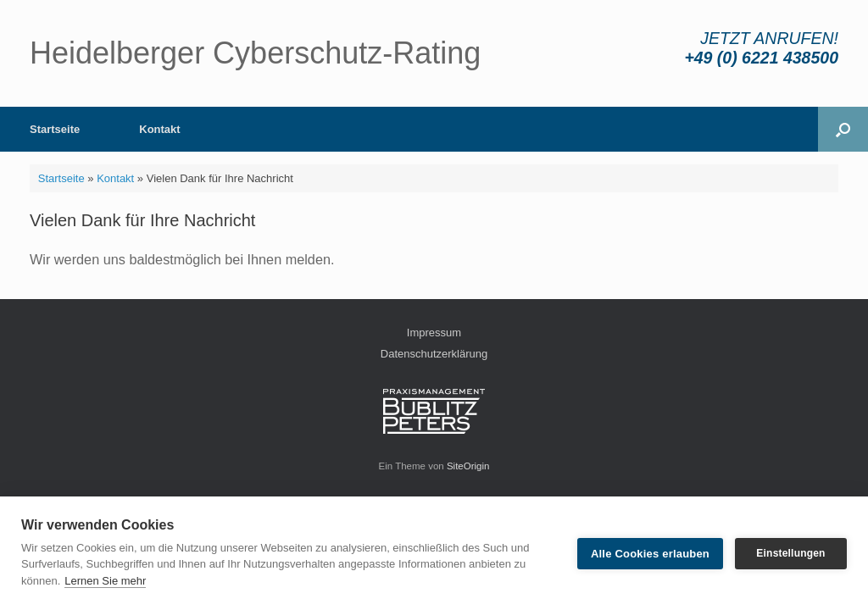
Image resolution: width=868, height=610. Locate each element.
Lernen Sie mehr (105, 581)
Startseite (55, 129)
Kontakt (159, 129)
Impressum (434, 333)
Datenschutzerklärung (434, 354)
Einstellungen (790, 553)
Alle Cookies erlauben (650, 554)
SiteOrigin (468, 466)
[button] (843, 129)
